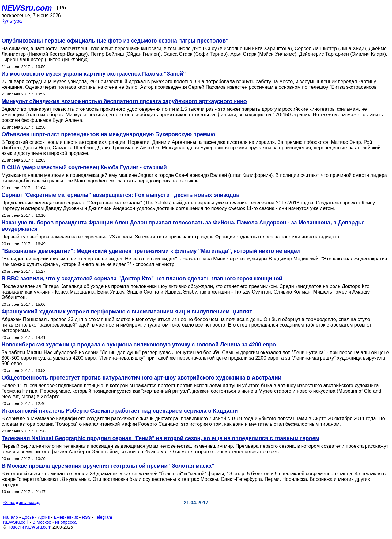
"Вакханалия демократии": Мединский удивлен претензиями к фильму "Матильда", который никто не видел (151, 251)
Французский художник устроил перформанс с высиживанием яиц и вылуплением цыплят (127, 312)
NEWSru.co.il (16, 522)
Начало (11, 517)
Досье (28, 517)
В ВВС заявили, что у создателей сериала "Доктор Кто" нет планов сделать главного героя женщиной (142, 279)
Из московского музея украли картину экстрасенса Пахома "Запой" (94, 74)
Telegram (104, 517)
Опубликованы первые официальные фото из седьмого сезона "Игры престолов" (115, 41)
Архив (44, 517)
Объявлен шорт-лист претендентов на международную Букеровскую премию (108, 134)
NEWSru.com (27, 8)
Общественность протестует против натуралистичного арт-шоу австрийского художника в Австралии (141, 378)
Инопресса (66, 522)
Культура (12, 21)
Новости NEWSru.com (29, 527)
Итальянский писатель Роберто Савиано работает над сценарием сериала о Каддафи (120, 411)
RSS (86, 517)
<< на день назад (21, 503)
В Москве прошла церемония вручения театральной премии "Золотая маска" (108, 466)
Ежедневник (66, 517)
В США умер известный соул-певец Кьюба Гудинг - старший (84, 167)
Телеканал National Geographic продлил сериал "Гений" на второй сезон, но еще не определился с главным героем (160, 438)
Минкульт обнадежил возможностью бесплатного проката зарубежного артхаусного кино (124, 101)
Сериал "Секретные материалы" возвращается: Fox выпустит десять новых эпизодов (121, 195)
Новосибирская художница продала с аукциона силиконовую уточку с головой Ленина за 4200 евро (139, 345)
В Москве (42, 522)
